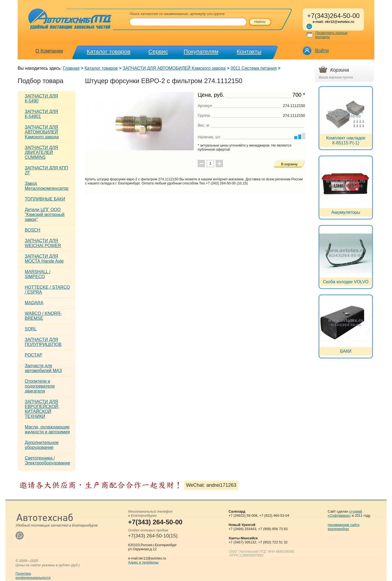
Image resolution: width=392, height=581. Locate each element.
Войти (322, 51)
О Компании (49, 51)
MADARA (34, 303)
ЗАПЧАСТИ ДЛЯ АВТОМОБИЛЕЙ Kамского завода (174, 68)
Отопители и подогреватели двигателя (40, 386)
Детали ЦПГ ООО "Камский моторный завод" (45, 215)
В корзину (289, 164)
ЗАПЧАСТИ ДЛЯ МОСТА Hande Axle (44, 259)
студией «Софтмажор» (345, 513)
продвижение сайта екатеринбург (344, 527)
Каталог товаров (109, 51)
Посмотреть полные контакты (331, 35)
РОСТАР (33, 355)
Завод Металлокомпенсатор (47, 186)
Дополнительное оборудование (42, 445)
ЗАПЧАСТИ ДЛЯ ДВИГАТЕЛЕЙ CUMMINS (41, 152)
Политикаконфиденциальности (33, 576)
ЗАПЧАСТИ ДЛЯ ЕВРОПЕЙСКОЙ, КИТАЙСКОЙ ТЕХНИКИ (42, 409)
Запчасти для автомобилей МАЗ (43, 368)
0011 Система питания (254, 68)
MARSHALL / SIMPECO (38, 274)
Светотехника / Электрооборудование (48, 460)
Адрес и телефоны (143, 562)
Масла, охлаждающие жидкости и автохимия (47, 429)
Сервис (158, 51)
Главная (71, 68)
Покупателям (201, 51)
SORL (31, 329)
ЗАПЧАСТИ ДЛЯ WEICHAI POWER (43, 243)
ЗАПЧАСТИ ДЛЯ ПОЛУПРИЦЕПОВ (43, 342)
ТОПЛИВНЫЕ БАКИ (45, 199)
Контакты (249, 51)
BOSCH (33, 230)
